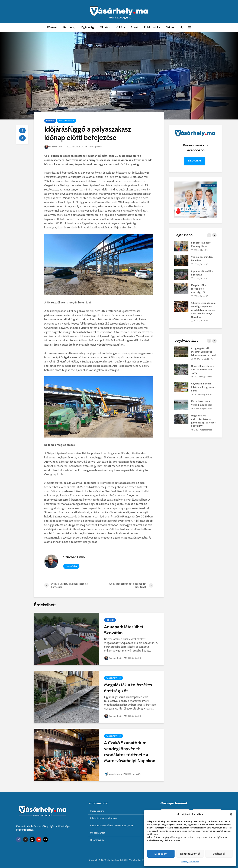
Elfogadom (161, 854)
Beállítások (219, 854)
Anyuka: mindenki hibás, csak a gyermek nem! (203, 387)
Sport (134, 27)
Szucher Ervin (53, 147)
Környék (50, 121)
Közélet (52, 27)
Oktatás (105, 27)
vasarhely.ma (113, 774)
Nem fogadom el (190, 854)
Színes (170, 27)
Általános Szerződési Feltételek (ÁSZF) (112, 825)
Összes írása (71, 566)
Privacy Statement (190, 862)
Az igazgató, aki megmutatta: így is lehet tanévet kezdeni (203, 352)
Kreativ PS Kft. (122, 860)
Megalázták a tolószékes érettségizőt (128, 688)
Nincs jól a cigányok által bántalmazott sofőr (202, 370)
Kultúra (120, 27)
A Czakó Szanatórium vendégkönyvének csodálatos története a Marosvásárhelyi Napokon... (131, 752)
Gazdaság (69, 27)
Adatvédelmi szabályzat (104, 818)
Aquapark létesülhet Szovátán (124, 630)
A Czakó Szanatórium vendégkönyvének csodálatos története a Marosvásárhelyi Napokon (203, 310)
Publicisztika (152, 27)
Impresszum (97, 811)
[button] (231, 814)
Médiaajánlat (98, 833)
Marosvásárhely (66, 121)
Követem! (195, 161)
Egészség (88, 27)
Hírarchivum (97, 840)
